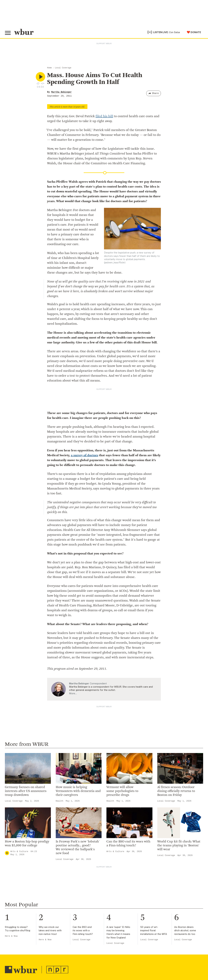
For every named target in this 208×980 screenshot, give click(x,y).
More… (73, 693)
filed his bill (104, 116)
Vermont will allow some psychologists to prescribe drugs (122, 791)
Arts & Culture (19, 851)
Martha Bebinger (61, 92)
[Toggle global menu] (8, 33)
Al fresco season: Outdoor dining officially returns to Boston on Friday (176, 791)
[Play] (7, 853)
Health (60, 801)
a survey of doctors (84, 455)
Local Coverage (63, 68)
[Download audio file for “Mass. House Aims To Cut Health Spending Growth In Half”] (38, 83)
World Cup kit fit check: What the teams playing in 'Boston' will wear (179, 846)
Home (49, 68)
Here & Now (11, 936)
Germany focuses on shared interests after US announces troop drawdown (26, 791)
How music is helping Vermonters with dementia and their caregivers (78, 791)
